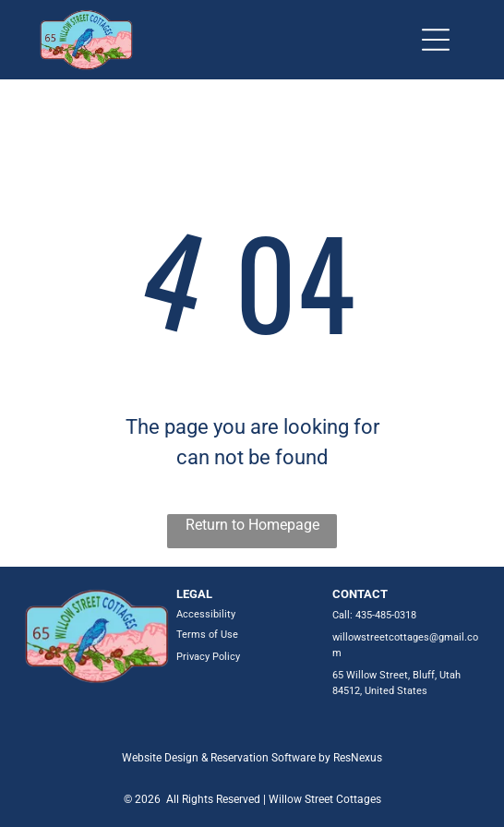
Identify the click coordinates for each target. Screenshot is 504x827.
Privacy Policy (208, 657)
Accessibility (206, 614)
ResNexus (358, 758)
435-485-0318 (386, 615)
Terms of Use (207, 635)
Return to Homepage (252, 525)
